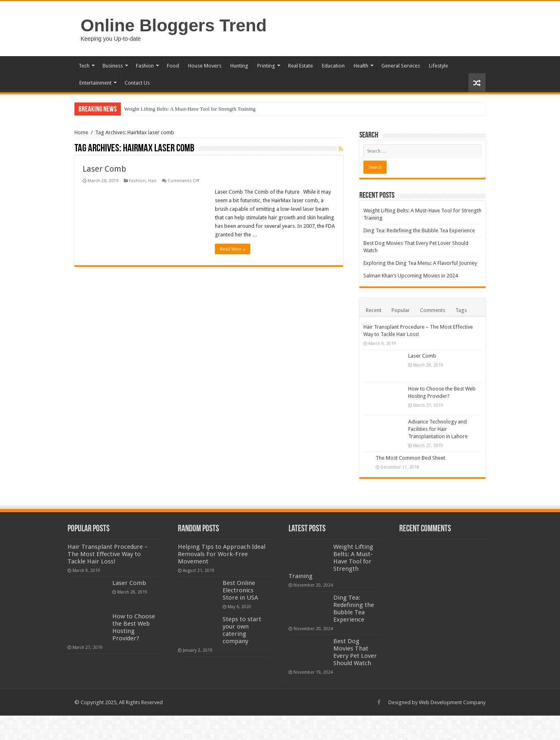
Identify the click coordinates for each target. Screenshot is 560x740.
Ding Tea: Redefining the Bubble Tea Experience (419, 230)
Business (113, 66)
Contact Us (137, 83)
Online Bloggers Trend (174, 25)
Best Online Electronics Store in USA (240, 590)
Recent (374, 310)
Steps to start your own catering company (242, 630)
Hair (152, 181)
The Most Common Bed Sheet (410, 458)
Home (81, 132)
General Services (401, 66)
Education (333, 66)
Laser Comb (104, 169)
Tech (84, 66)
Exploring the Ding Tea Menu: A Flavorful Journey (420, 263)
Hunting (239, 66)
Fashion (145, 66)
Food (173, 66)
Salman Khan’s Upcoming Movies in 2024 (411, 276)
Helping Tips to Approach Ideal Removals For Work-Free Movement (222, 554)
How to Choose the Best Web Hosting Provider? (134, 627)
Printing (266, 66)
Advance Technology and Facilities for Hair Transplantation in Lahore (438, 429)
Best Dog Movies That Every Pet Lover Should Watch (355, 652)
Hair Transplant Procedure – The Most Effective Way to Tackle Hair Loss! (108, 554)
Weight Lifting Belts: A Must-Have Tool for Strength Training (190, 109)
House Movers (205, 66)
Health (361, 66)
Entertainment (95, 83)
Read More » (233, 249)
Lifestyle (439, 66)
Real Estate (301, 66)
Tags (461, 310)
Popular (401, 310)
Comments (433, 310)
